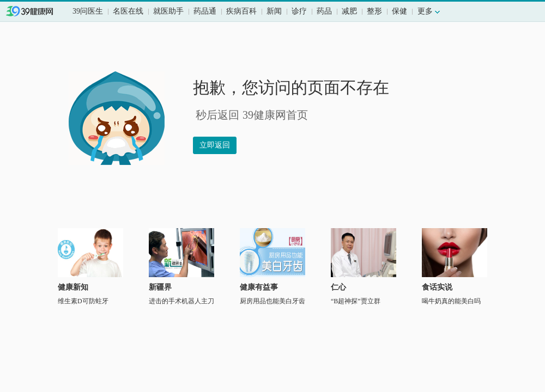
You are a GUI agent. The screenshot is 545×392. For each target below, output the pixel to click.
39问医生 (88, 11)
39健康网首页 (37, 12)
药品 (324, 11)
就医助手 (168, 11)
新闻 (274, 11)
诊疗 (299, 11)
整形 (374, 11)
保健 (399, 11)
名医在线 (128, 11)
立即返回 (215, 145)
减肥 (349, 11)
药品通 (205, 11)
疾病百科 (241, 11)
